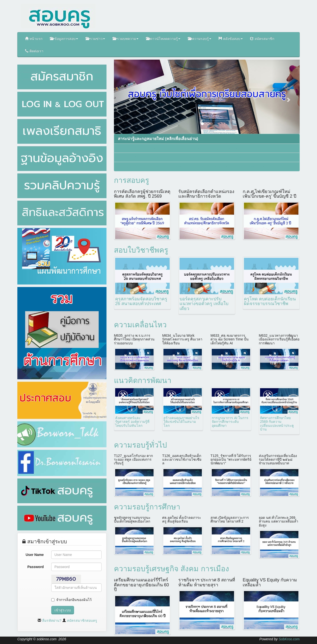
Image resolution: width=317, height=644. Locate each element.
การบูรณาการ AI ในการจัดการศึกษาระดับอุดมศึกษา (230, 422)
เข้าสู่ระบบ (63, 610)
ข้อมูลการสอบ (64, 38)
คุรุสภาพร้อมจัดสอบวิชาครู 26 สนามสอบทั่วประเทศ (141, 301)
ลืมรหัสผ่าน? (52, 620)
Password (36, 567)
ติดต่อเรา (34, 51)
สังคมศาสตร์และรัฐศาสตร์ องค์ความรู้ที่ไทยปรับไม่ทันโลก (132, 422)
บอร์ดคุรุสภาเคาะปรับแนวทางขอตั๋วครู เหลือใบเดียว (204, 304)
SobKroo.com (289, 639)
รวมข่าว (95, 38)
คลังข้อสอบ (231, 38)
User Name (35, 555)
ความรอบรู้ (199, 38)
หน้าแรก (34, 38)
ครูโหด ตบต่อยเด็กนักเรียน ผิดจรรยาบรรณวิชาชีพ (270, 301)
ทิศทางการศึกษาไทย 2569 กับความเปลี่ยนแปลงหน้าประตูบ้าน (277, 424)
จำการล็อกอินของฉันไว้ (74, 600)
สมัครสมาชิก (262, 38)
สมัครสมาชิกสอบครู (82, 620)
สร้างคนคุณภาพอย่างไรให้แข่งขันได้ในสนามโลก (181, 422)
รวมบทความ (125, 38)
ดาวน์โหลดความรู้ (163, 38)
